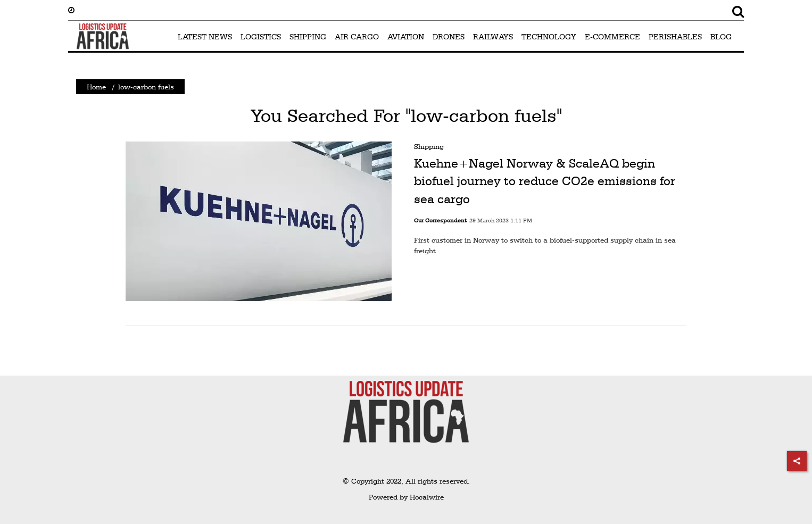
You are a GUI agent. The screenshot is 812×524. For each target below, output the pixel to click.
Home (96, 87)
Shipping (429, 146)
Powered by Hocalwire (406, 497)
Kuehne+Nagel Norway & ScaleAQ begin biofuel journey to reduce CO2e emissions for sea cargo (545, 181)
